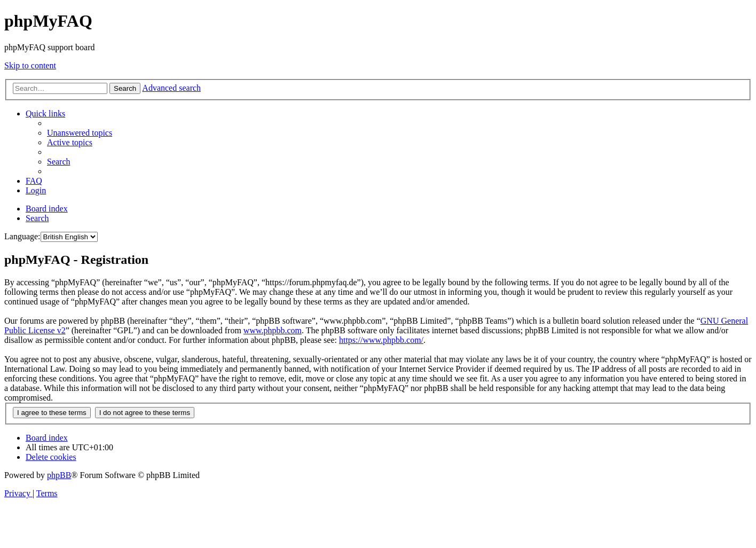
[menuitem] (80, 133)
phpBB (59, 475)
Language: (22, 236)
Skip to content (30, 65)
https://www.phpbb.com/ (381, 340)
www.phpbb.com (273, 330)
